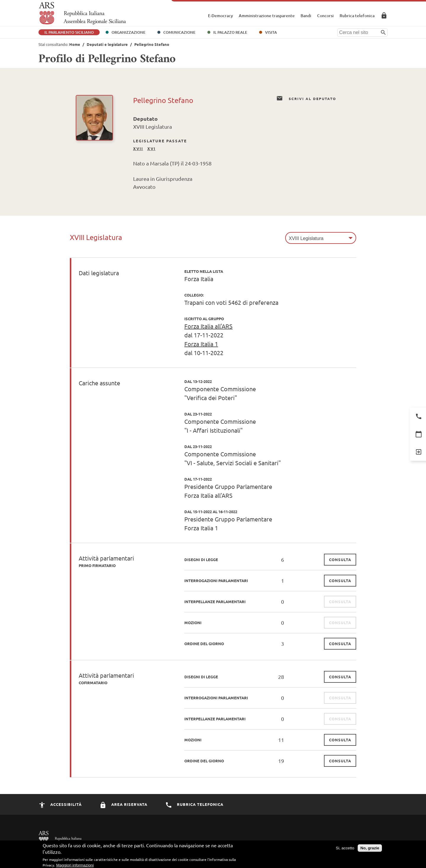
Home (75, 44)
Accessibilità (60, 804)
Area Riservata (384, 15)
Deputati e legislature (107, 44)
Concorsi (325, 16)
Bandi (306, 16)
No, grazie (370, 849)
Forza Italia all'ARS (208, 326)
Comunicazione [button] (179, 32)
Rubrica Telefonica (194, 804)
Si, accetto (345, 849)
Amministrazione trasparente (267, 16)
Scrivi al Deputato (306, 99)
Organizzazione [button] (129, 32)
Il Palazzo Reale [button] (230, 32)
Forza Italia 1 (201, 344)
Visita (271, 32)
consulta (340, 559)
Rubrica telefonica (357, 16)
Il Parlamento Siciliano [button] (69, 32)
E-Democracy (220, 16)
